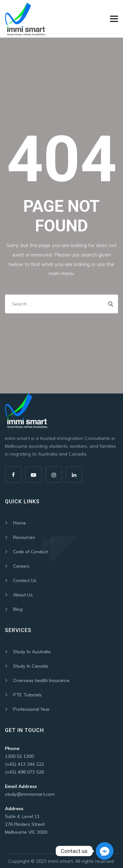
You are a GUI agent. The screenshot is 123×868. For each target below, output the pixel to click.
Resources (24, 537)
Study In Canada (31, 666)
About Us (23, 595)
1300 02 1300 (19, 756)
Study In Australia (32, 652)
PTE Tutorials (27, 695)
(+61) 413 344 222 (24, 764)
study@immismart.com (30, 794)
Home (20, 523)
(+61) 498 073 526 (24, 772)
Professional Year (31, 709)
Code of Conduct (31, 552)
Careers (21, 566)
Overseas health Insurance (41, 680)
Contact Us (25, 580)
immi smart (60, 861)
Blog (18, 609)
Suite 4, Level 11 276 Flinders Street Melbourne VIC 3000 (26, 824)
